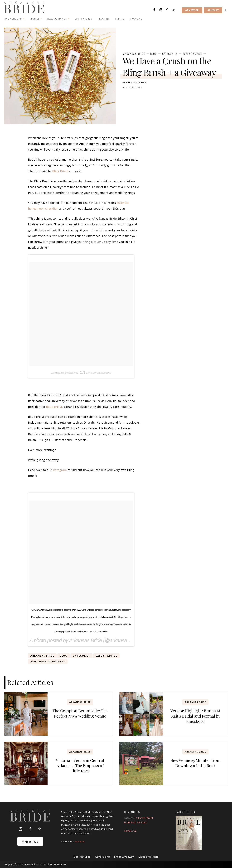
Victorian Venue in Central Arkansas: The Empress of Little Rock (80, 765)
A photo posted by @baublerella (65, 373)
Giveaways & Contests (48, 662)
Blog (154, 54)
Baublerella (54, 407)
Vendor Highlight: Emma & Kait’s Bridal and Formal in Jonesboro (195, 716)
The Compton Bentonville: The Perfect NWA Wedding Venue (80, 713)
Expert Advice (192, 54)
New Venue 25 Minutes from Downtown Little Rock (195, 763)
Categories (170, 54)
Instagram (60, 470)
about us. (80, 841)
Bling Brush (60, 171)
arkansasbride (136, 83)
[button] (225, 10)
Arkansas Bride (134, 54)
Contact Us (130, 831)
